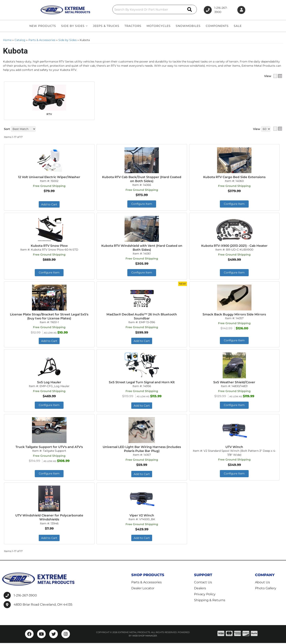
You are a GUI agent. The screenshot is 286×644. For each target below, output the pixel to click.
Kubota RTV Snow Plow (49, 246)
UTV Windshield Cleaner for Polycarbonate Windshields (49, 518)
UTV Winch (234, 447)
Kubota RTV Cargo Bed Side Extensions (234, 177)
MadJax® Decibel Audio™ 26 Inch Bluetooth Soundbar (142, 317)
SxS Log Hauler (49, 383)
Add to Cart (49, 205)
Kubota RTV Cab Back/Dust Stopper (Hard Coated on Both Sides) (142, 179)
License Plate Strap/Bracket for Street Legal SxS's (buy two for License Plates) (49, 317)
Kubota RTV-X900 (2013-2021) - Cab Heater (234, 246)
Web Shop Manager (145, 637)
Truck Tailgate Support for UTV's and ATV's (49, 447)
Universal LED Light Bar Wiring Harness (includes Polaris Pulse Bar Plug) (142, 450)
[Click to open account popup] (241, 10)
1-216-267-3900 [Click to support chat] (216, 10)
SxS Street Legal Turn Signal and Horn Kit (142, 383)
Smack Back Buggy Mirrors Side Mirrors (234, 315)
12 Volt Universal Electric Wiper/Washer (49, 177)
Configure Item (142, 204)
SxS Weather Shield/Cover (234, 383)
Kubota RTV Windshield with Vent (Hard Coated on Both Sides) (142, 248)
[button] (145, 9)
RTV (49, 114)
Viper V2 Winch (142, 516)
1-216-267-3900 (25, 596)
